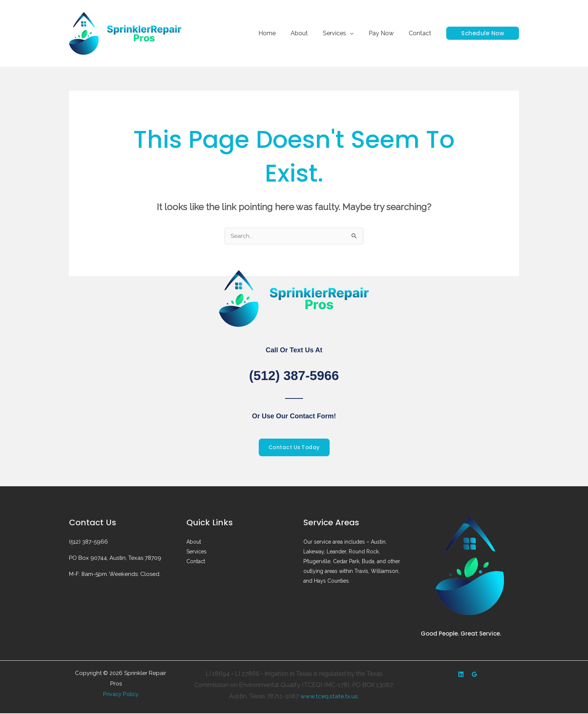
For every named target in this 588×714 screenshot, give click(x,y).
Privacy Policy (121, 695)
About (310, 33)
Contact (421, 33)
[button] (483, 33)
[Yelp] (461, 675)
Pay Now (386, 33)
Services (342, 33)
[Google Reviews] (474, 675)
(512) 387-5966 (294, 375)
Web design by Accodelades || (127, 686)
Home (280, 33)
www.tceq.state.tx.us (329, 697)
